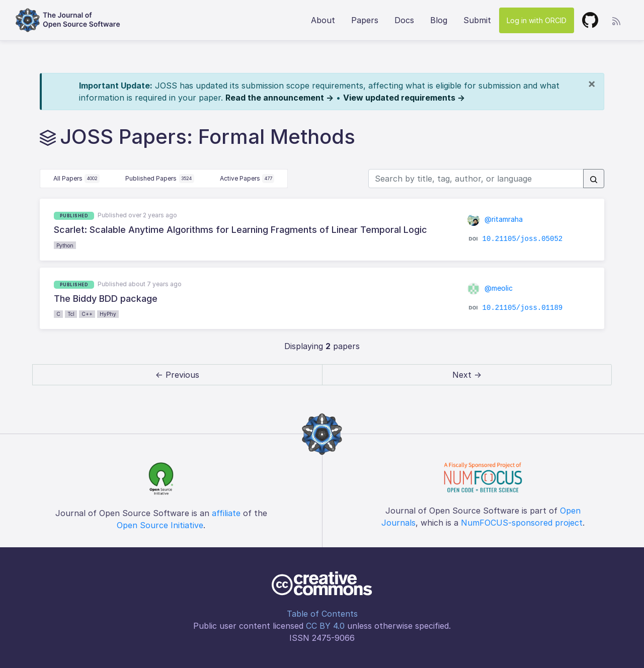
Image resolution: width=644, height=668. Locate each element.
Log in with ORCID (537, 20)
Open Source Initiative (160, 525)
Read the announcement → (279, 98)
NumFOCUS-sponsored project (522, 523)
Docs (404, 20)
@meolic (490, 288)
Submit (477, 20)
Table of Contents (322, 614)
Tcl (71, 314)
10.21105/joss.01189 (523, 308)
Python (65, 245)
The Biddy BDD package (106, 299)
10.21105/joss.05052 (523, 239)
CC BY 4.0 (325, 626)
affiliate (226, 513)
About (323, 20)
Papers (365, 20)
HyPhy (108, 314)
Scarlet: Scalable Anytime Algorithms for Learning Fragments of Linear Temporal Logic (240, 230)
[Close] (592, 83)
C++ (87, 314)
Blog (439, 20)
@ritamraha (495, 219)
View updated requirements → (404, 98)
